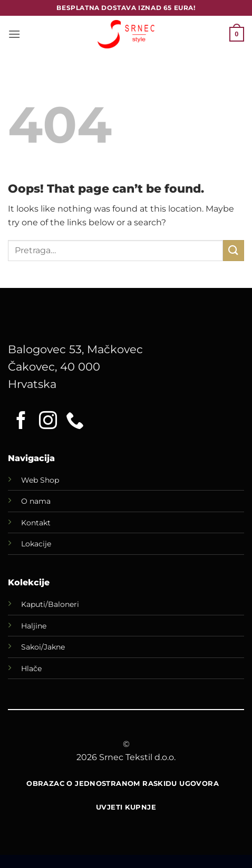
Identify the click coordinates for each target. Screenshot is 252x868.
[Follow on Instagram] (48, 422)
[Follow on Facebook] (21, 422)
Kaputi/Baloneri (50, 604)
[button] (14, 34)
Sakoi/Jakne (43, 647)
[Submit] (234, 250)
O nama (36, 501)
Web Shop (40, 480)
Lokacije (36, 544)
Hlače (31, 669)
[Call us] (75, 422)
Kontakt (36, 523)
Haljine (34, 626)
